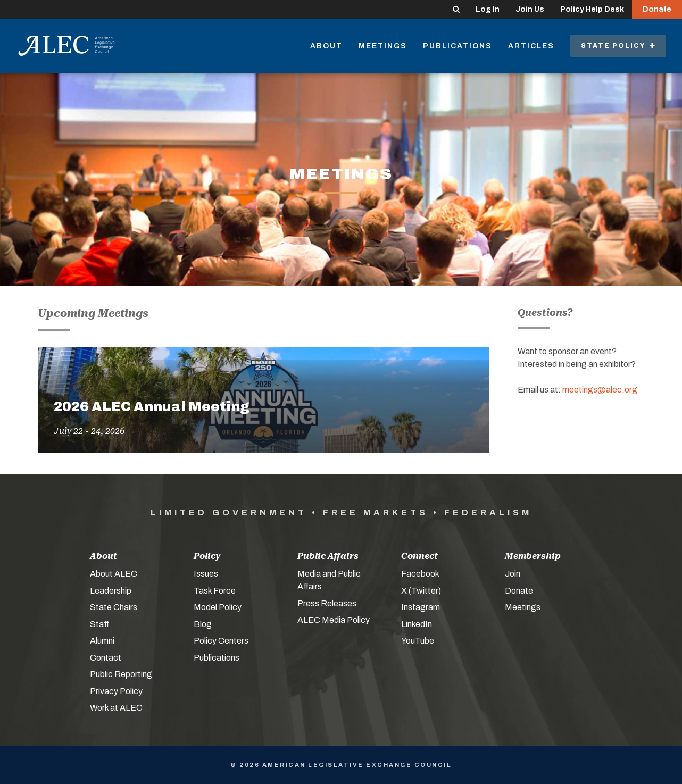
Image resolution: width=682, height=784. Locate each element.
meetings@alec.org (600, 390)
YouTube (418, 641)
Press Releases (327, 603)
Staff (99, 624)
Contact (106, 658)
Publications (458, 46)
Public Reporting (121, 674)
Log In (488, 9)
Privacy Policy (116, 691)
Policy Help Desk (592, 9)
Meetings (383, 46)
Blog (203, 624)
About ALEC (114, 574)
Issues (206, 574)
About (326, 46)
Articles (531, 46)
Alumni (102, 641)
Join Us (530, 9)
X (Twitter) (421, 591)
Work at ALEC (116, 708)
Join (513, 574)
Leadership (111, 591)
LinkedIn (417, 624)
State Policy (618, 46)
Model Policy (218, 607)
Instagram (421, 607)
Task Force (215, 591)
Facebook (420, 574)
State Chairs (114, 607)
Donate (657, 9)
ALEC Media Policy (334, 620)
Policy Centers (221, 641)
